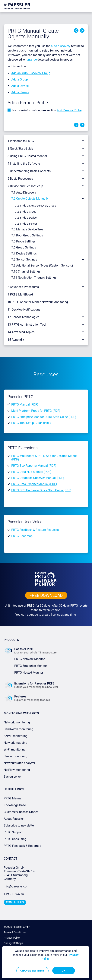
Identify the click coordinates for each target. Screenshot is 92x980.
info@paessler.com (16, 886)
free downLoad (46, 595)
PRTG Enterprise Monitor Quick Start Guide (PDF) (44, 417)
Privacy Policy (12, 938)
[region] (46, 962)
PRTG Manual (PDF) (25, 405)
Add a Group (20, 79)
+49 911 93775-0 (15, 894)
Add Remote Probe (69, 110)
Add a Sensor (20, 92)
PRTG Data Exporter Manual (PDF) (34, 484)
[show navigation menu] (86, 6)
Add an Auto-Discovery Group (31, 73)
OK (63, 971)
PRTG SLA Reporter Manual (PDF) (34, 466)
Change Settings (13, 943)
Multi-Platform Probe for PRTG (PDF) (36, 411)
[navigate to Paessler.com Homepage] (17, 6)
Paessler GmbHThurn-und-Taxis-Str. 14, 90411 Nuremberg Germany (20, 873)
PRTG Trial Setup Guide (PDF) (31, 423)
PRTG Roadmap (22, 536)
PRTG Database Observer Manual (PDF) (38, 478)
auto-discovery (61, 46)
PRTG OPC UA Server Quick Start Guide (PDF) (41, 490)
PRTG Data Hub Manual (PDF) (31, 472)
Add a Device (20, 86)
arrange (32, 60)
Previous (76, 30)
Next (82, 30)
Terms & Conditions (15, 932)
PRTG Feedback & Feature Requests (35, 530)
